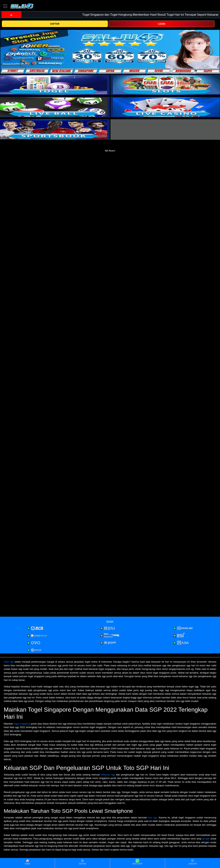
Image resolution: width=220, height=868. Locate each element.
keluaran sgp (108, 775)
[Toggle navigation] (5, 6)
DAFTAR (55, 24)
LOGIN (161, 24)
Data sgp (9, 662)
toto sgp (153, 818)
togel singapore (22, 724)
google (206, 839)
